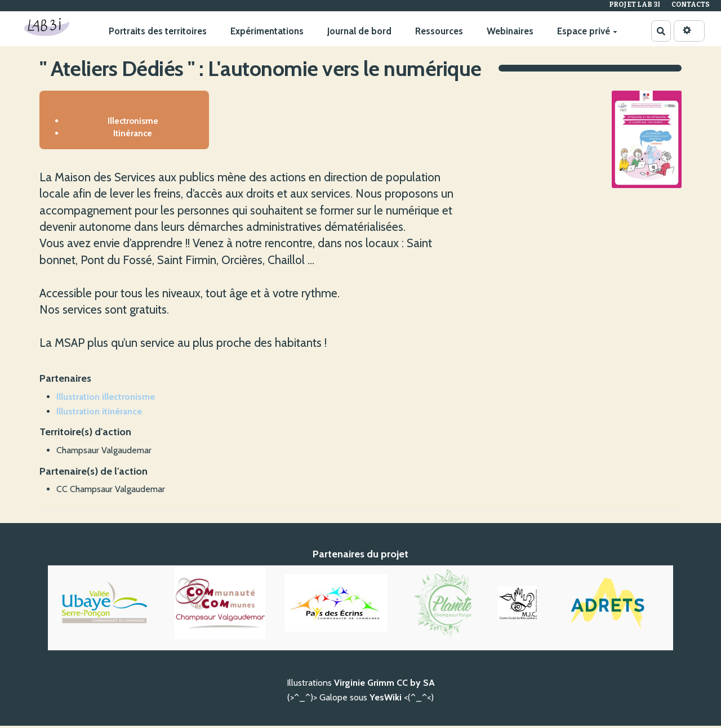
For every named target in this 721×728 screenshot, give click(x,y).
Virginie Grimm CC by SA (384, 685)
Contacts (691, 5)
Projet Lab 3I (635, 5)
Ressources (439, 31)
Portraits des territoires (157, 31)
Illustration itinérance (99, 413)
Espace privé (587, 31)
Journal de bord (359, 31)
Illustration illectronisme (106, 399)
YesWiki (386, 700)
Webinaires (509, 31)
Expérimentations (266, 31)
